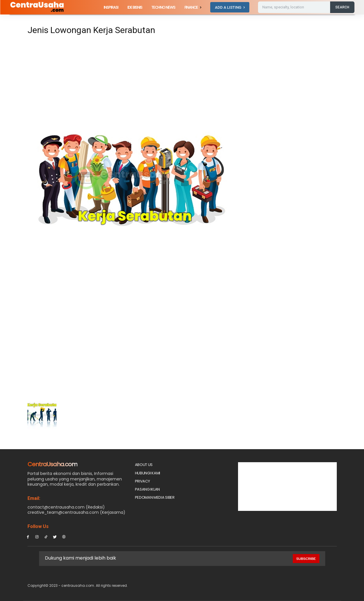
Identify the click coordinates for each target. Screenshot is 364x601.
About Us (144, 465)
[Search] (342, 7)
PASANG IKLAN (147, 489)
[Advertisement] (128, 82)
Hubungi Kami (148, 473)
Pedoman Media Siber (155, 497)
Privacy (142, 481)
